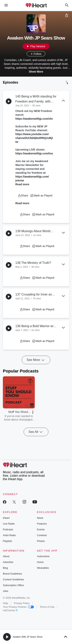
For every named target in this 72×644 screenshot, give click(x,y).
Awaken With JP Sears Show (28, 637)
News (40, 518)
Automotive (43, 556)
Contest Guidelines (13, 579)
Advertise (8, 562)
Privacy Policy (22, 603)
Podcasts (8, 529)
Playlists (7, 541)
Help (5, 603)
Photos (41, 541)
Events (41, 529)
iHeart (6, 518)
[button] (23, 195)
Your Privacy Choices (18, 607)
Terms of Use (47, 607)
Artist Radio (9, 535)
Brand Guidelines (12, 574)
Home (40, 562)
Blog (5, 568)
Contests (42, 535)
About (6, 556)
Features (42, 524)
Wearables (43, 568)
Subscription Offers (13, 585)
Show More (36, 72)
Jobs (5, 591)
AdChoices (10, 610)
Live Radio (9, 524)
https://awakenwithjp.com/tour (35, 153)
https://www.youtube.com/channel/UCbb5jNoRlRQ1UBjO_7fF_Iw (38, 138)
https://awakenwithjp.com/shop (35, 119)
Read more (22, 184)
